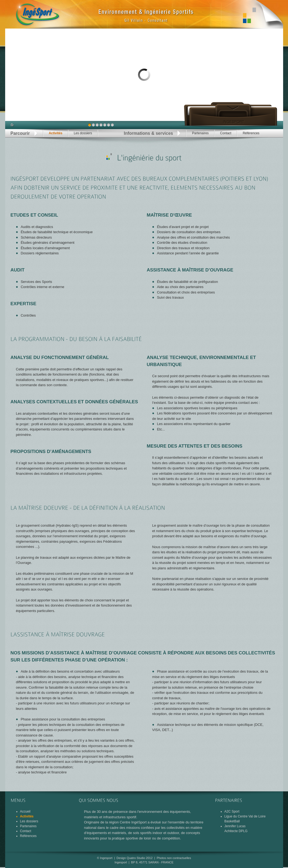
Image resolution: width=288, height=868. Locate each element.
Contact (226, 133)
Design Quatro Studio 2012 (134, 858)
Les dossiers (83, 133)
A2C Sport (232, 811)
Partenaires (200, 133)
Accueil (25, 811)
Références (251, 133)
